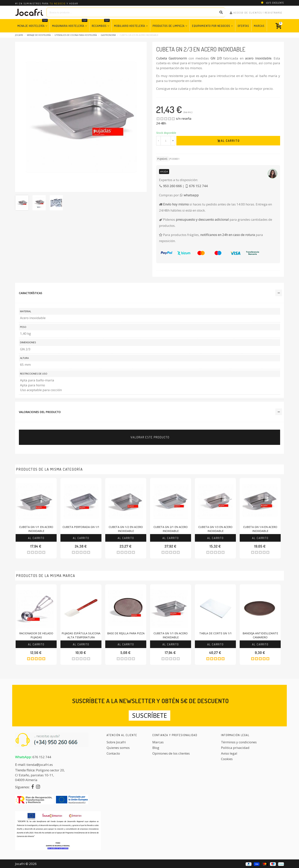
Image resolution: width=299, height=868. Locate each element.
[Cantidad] (166, 141)
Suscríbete (149, 715)
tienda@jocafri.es (40, 765)
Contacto (113, 753)
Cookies (227, 759)
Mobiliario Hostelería (130, 26)
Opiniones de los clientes (171, 753)
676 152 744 (42, 757)
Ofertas (243, 26)
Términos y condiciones (239, 742)
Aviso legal (229, 753)
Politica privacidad (235, 748)
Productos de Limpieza (169, 26)
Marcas (259, 26)
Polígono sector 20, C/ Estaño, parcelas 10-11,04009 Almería (40, 775)
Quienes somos (118, 748)
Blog (156, 748)
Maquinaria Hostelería (70, 24)
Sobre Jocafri (116, 742)
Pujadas (162, 159)
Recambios (101, 24)
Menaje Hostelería (33, 24)
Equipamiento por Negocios (211, 26)
